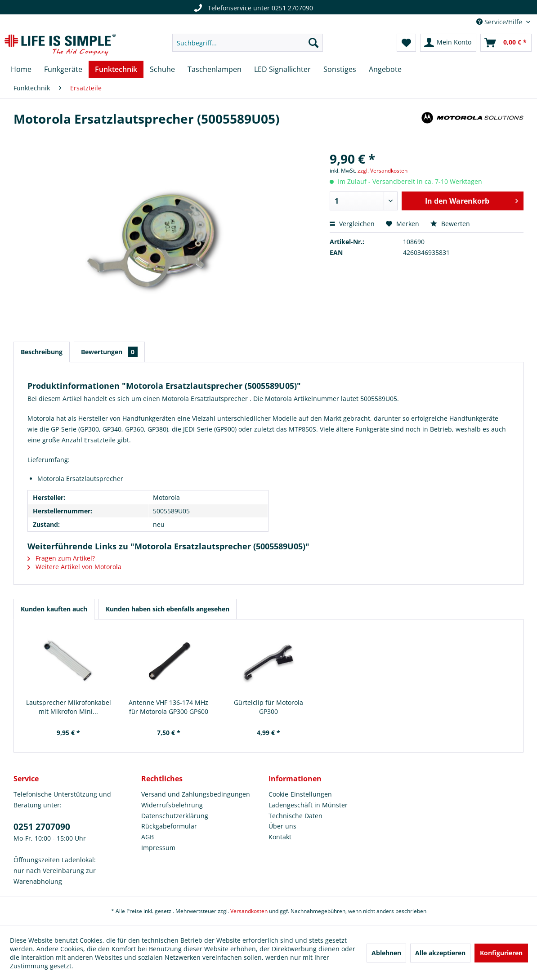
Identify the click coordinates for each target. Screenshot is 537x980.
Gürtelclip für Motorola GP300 (268, 707)
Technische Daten (295, 816)
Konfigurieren (501, 953)
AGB (148, 837)
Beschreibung (42, 352)
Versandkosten (249, 911)
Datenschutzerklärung (175, 816)
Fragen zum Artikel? (61, 558)
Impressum (158, 848)
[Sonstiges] (340, 69)
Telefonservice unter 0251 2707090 (252, 8)
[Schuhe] (162, 69)
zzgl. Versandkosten (383, 171)
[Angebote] (385, 69)
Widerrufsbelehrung (172, 805)
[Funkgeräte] (63, 69)
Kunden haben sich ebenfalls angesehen (168, 609)
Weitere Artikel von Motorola (74, 567)
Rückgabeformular (169, 826)
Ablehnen (386, 953)
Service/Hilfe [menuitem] (500, 22)
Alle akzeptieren (440, 953)
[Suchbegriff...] (247, 43)
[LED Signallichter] (282, 69)
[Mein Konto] (448, 43)
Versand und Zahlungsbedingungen (196, 794)
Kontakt (280, 837)
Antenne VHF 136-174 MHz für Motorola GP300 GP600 (168, 707)
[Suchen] (313, 43)
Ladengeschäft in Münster (308, 805)
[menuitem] (247, 43)
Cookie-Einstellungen (300, 794)
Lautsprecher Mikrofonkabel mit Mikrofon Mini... (69, 707)
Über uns (282, 826)
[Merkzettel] (406, 43)
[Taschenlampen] (215, 69)
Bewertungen (109, 352)
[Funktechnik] (116, 69)
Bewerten (450, 224)
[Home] (21, 69)
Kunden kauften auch (54, 609)
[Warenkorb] (506, 43)
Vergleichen (352, 224)
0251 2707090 (42, 827)
